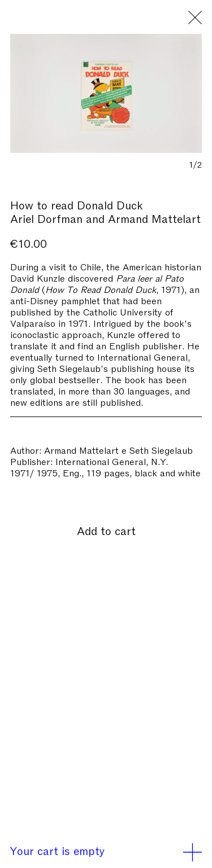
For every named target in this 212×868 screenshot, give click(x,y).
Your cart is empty (106, 850)
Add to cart (106, 530)
